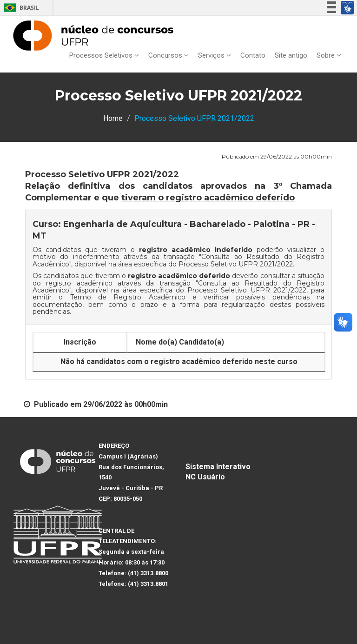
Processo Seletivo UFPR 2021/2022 (236, 264)
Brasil (20, 8)
